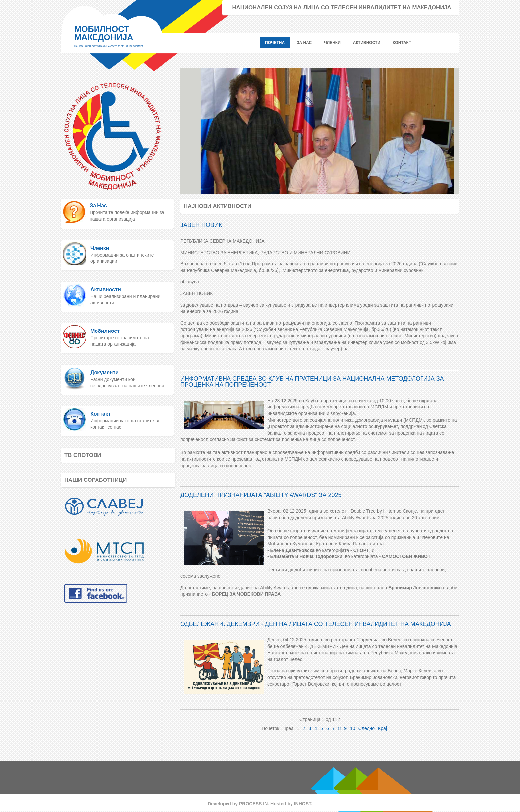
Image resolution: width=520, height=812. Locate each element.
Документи (104, 372)
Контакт (100, 414)
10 (353, 728)
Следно (367, 728)
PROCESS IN (253, 804)
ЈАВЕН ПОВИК (201, 225)
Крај (383, 728)
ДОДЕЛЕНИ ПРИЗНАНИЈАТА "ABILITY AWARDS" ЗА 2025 (261, 495)
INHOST (303, 804)
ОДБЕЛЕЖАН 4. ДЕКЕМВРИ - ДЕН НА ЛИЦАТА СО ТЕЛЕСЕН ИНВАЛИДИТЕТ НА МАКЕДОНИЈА (316, 624)
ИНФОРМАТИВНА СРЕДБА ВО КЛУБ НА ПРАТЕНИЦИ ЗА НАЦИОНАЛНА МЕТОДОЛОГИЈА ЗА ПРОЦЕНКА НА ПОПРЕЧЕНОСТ (312, 382)
